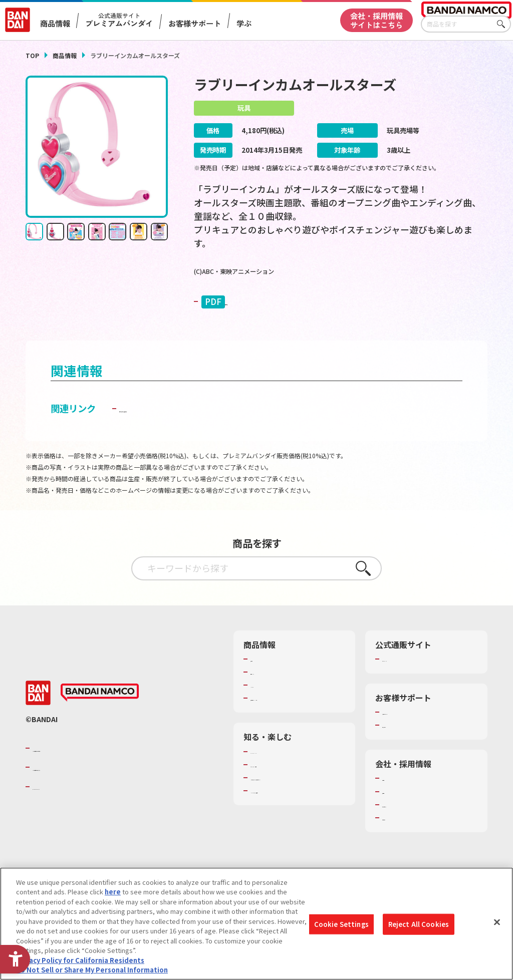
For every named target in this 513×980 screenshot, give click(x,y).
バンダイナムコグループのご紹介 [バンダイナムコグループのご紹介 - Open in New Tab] (93, 778)
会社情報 (395, 808)
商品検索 (264, 689)
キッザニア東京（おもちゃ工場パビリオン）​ (296, 812)
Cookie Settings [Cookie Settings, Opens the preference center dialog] (341, 924)
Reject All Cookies (419, 924)
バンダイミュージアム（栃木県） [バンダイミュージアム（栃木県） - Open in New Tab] (298, 830)
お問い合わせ (402, 848)
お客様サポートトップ (415, 742)
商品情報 (65, 55)
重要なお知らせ (405, 755)
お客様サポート (195, 23)
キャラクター (270, 715)
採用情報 (395, 822)
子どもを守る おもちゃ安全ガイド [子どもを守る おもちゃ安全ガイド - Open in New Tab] (188, 439)
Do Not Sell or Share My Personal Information (92, 970)
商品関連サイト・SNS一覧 (289, 728)
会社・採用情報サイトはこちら (376, 20)
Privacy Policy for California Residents (80, 960)
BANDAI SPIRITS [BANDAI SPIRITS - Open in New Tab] (63, 817)
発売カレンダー (273, 702)
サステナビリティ (408, 835)
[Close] (497, 922)
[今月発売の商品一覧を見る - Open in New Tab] (417, 332)
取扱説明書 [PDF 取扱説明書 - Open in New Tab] (237, 302)
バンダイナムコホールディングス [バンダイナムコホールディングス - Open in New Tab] (93, 797)
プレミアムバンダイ (412, 689)
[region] (256, 924)
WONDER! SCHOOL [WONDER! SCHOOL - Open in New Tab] (279, 782)
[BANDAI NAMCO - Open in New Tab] (100, 723)
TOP (32, 55)
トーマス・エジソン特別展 (290, 795)
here (113, 892)
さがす (503, 24)
